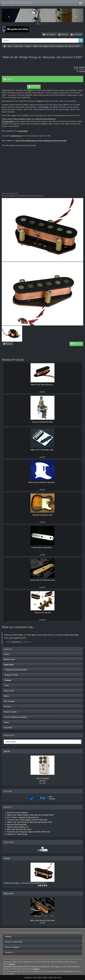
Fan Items (8, 707)
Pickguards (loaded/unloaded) (15, 670)
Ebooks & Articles (10, 712)
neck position (23, 131)
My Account (76, 35)
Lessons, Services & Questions (15, 717)
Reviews (8, 344)
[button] (8, 15)
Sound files (8, 728)
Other (6, 686)
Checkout (63, 35)
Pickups (28, 46)
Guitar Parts (18, 46)
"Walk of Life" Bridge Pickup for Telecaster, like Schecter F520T (56, 46)
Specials (7, 751)
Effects (6, 696)
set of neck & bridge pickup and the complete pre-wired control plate (41, 141)
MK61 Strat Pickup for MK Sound (42, 920)
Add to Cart (34, 87)
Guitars (7, 654)
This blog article (8, 121)
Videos (6, 722)
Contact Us (9, 952)
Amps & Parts (9, 691)
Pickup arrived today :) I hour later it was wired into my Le (25, 883)
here (30, 90)
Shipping (8, 937)
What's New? (9, 893)
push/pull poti (16, 136)
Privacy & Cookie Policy (14, 942)
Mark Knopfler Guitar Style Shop (17, 3)
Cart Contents (49, 35)
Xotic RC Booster (42, 778)
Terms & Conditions (12, 947)
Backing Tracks (10, 659)
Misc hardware (9, 701)
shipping (82, 71)
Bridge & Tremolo (11, 675)
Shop (10, 46)
